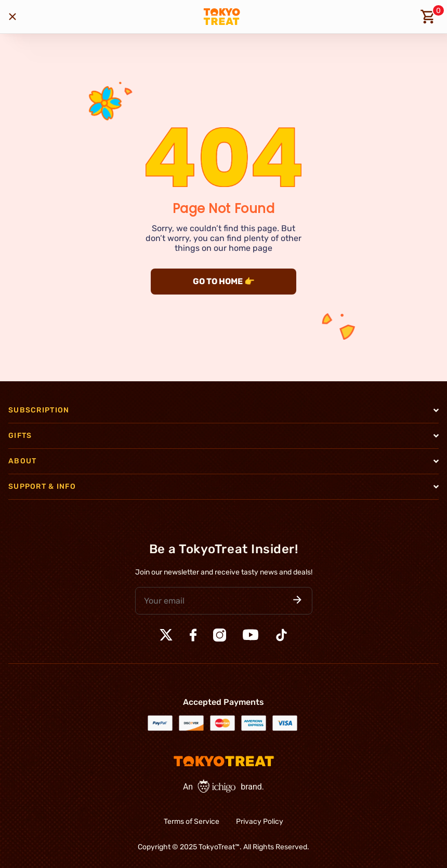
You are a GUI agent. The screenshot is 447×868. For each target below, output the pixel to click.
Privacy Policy (260, 822)
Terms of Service (192, 822)
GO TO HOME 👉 (224, 281)
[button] (297, 601)
